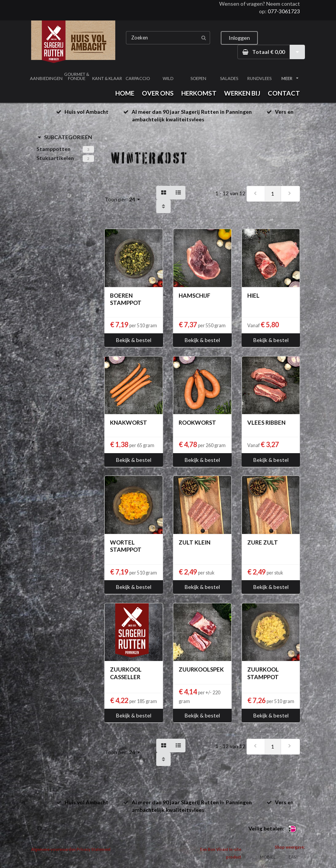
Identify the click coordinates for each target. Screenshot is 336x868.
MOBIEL (268, 857)
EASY (294, 857)
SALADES (229, 78)
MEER (290, 78)
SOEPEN (198, 78)
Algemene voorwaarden (53, 849)
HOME (125, 93)
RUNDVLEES (259, 78)
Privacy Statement (94, 849)
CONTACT (284, 93)
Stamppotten (53, 149)
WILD (168, 78)
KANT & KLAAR (107, 78)
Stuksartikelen (55, 158)
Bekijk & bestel (134, 340)
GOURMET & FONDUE (77, 76)
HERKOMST (199, 93)
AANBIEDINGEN (46, 78)
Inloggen (239, 38)
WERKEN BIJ (242, 93)
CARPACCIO (138, 78)
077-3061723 (284, 11)
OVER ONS (158, 93)
